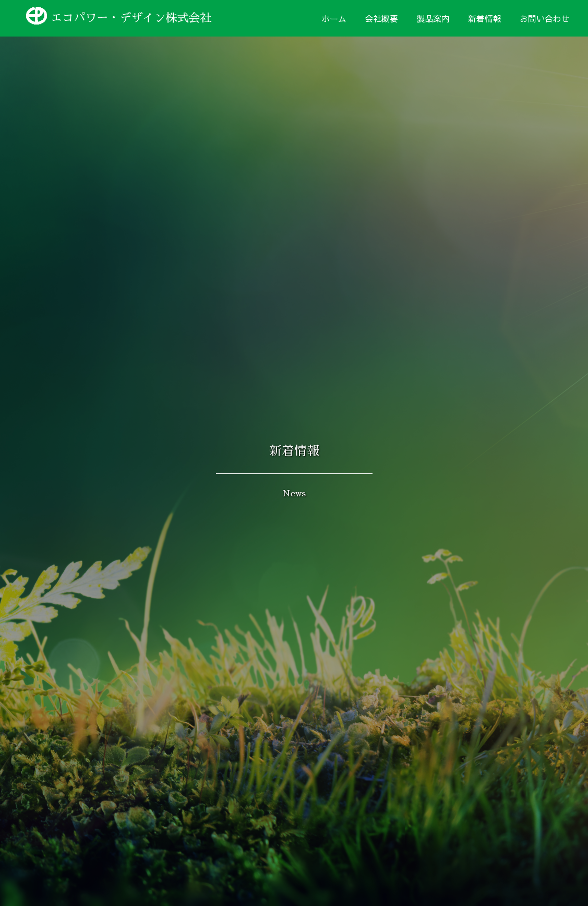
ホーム (334, 18)
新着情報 (485, 18)
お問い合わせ (545, 18)
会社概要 (381, 18)
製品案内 (433, 18)
